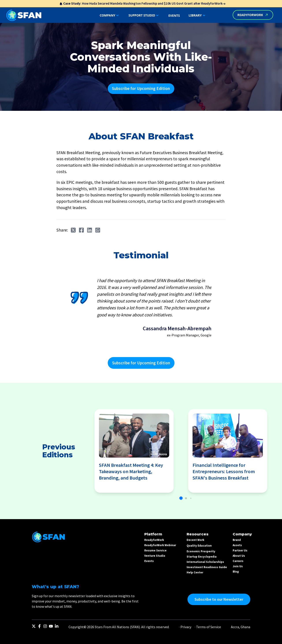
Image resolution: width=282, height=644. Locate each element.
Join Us (238, 566)
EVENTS (174, 16)
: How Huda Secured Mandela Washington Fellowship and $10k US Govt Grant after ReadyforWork (142, 3)
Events (149, 561)
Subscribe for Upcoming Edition (141, 88)
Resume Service (155, 550)
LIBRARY (197, 15)
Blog (236, 572)
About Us (239, 556)
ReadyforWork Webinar (160, 545)
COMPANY (110, 15)
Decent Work (195, 540)
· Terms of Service (208, 627)
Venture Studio (155, 556)
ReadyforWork (154, 540)
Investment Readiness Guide (207, 567)
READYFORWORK (253, 15)
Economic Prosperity (201, 551)
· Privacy (185, 627)
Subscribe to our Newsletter (219, 599)
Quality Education (199, 546)
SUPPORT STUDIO (144, 15)
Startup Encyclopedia (202, 557)
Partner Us (240, 550)
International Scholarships (205, 562)
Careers (238, 561)
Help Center (195, 572)
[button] (181, 498)
